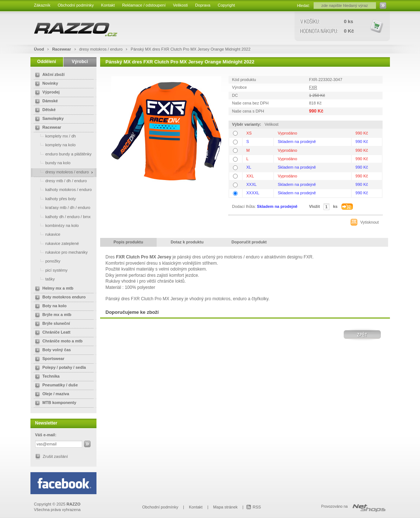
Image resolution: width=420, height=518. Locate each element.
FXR (313, 87)
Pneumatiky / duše (55, 386)
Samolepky (48, 119)
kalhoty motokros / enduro (62, 189)
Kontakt (108, 5)
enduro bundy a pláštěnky (62, 154)
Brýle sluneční (51, 324)
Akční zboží (49, 75)
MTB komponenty (54, 403)
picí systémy (50, 270)
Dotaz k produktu (187, 242)
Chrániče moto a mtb (57, 342)
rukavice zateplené (56, 243)
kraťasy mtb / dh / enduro (61, 207)
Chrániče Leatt (51, 333)
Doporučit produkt (249, 242)
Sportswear (48, 359)
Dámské (45, 102)
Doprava (203, 5)
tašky (44, 279)
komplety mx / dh (54, 136)
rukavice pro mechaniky (60, 252)
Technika (46, 377)
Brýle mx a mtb (52, 315)
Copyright (226, 5)
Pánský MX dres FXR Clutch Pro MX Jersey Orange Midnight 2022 (190, 49)
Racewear (62, 49)
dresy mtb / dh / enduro (60, 181)
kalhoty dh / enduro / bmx (62, 216)
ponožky (46, 261)
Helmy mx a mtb (53, 289)
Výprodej (46, 93)
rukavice (46, 234)
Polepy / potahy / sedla (59, 368)
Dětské (44, 110)
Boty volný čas (52, 350)
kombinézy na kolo (56, 225)
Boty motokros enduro (59, 298)
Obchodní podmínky (76, 5)
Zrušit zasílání (55, 456)
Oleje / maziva (51, 394)
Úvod (39, 49)
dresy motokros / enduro (102, 49)
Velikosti (180, 5)
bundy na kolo (52, 163)
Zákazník (42, 5)
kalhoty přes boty (54, 199)
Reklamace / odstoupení (144, 5)
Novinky (45, 84)
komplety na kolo (54, 145)
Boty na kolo (50, 306)
